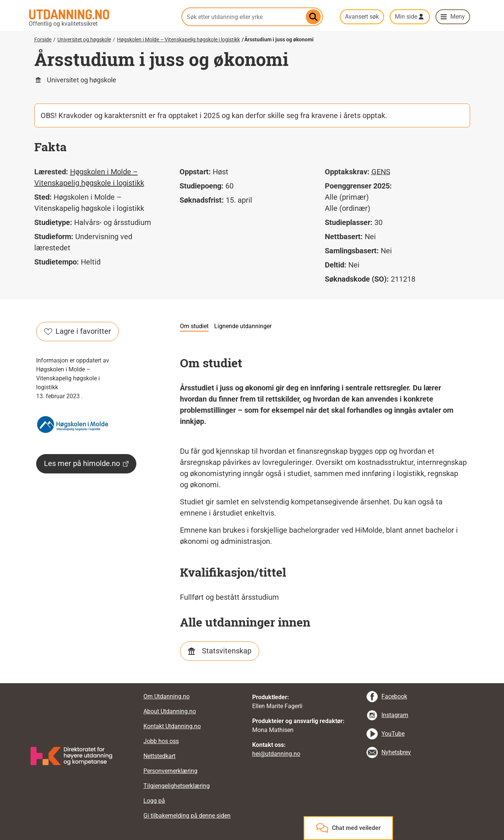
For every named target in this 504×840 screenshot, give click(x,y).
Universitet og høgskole (84, 39)
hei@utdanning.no (276, 754)
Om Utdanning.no (167, 696)
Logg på (154, 801)
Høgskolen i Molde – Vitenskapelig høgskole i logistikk (178, 39)
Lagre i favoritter (77, 331)
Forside (43, 39)
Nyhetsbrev (396, 752)
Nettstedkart (159, 756)
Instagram (395, 715)
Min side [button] (406, 17)
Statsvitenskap (227, 651)
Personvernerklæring (170, 771)
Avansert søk (362, 17)
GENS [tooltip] (381, 172)
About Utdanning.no (170, 711)
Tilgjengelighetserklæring (177, 786)
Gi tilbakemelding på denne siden (187, 816)
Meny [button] (458, 17)
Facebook (394, 696)
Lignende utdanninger (243, 326)
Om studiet (194, 326)
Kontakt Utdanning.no (172, 726)
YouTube (393, 734)
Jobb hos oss (161, 741)
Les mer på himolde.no (86, 463)
